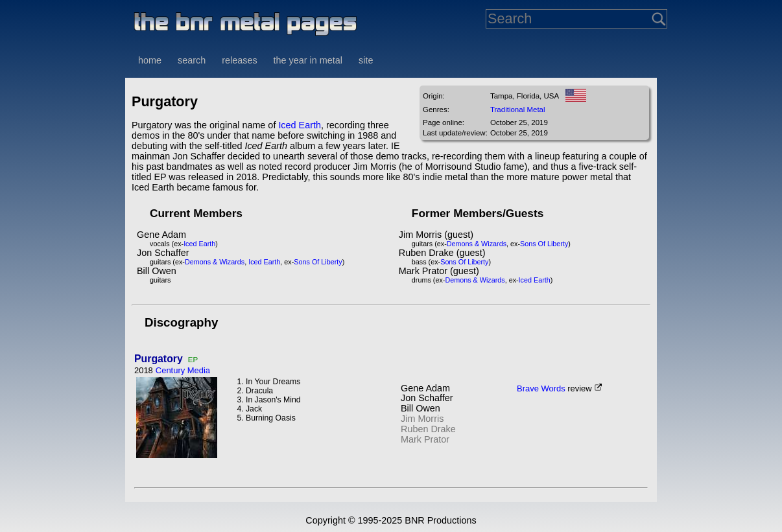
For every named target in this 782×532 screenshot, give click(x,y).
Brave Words (541, 388)
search (192, 60)
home (150, 60)
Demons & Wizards (215, 262)
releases (239, 60)
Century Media (183, 370)
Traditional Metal (518, 110)
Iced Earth (300, 125)
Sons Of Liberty (318, 262)
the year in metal (308, 60)
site (366, 60)
